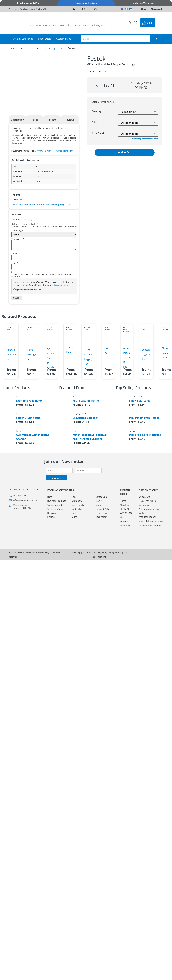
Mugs (74, 517)
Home (31, 25)
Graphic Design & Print (29, 3)
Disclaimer (87, 553)
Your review (18, 239)
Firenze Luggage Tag (11, 354)
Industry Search (100, 25)
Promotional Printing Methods (149, 511)
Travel (9, 329)
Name (15, 253)
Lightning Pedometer (29, 401)
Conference (102, 513)
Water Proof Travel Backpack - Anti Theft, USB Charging (91, 437)
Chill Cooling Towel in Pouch (51, 358)
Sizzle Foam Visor (165, 353)
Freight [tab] (52, 120)
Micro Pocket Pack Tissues (145, 435)
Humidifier (49, 151)
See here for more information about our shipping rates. (41, 205)
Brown (37, 166)
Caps (98, 505)
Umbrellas (77, 509)
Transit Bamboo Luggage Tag (89, 357)
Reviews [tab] (70, 120)
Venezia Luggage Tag (146, 354)
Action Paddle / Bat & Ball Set (127, 357)
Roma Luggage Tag (31, 354)
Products (125, 509)
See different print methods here (143, 139)
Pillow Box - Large (140, 401)
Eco (29, 48)
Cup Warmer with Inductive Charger (33, 437)
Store (75, 25)
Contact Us (85, 25)
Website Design (24, 553)
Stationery (77, 501)
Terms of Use (61, 285)
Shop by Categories (23, 39)
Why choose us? (126, 515)
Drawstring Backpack (85, 418)
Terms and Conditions (150, 525)
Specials (124, 521)
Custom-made (64, 39)
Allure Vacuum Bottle (86, 401)
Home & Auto (103, 509)
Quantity (96, 111)
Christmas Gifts (55, 509)
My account (144, 497)
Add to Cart (125, 152)
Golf (74, 513)
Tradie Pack (70, 350)
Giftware (39, 151)
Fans (106, 327)
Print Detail (98, 133)
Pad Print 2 (39, 171)
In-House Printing (62, 25)
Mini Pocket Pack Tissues (144, 418)
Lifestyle (58, 151)
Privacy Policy (42, 285)
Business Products (57, 501)
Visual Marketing (42, 553)
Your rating (17, 231)
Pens (74, 497)
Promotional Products (86, 3)
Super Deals (45, 39)
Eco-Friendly (78, 505)
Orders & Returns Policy (151, 521)
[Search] (156, 39)
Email (15, 263)
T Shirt (99, 501)
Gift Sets (69, 327)
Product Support (147, 517)
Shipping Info (115, 553)
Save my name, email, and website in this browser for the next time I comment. (43, 276)
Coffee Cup (101, 497)
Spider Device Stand (28, 418)
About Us (47, 25)
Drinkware (53, 513)
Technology (49, 48)
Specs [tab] (35, 120)
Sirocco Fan (108, 351)
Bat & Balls (125, 328)
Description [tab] (17, 120)
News (38, 25)
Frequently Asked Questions (147, 503)
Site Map (76, 553)
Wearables (51, 329)
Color (94, 122)
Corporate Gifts (55, 505)
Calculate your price (103, 102)
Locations (125, 525)
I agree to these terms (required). (28, 289)
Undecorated (48, 171)
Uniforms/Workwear (143, 3)
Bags (50, 497)
